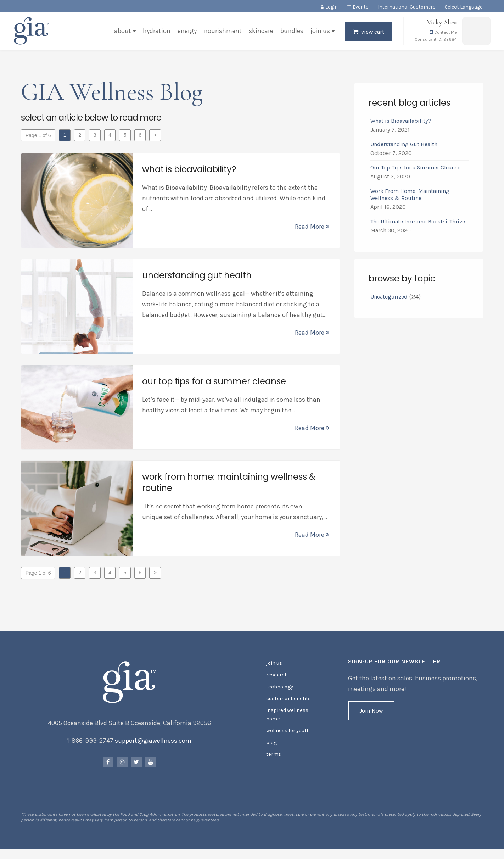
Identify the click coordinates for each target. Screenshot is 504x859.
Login (332, 7)
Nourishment (222, 33)
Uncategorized (389, 298)
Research (277, 680)
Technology (279, 691)
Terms (273, 756)
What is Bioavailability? (400, 122)
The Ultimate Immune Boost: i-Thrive (418, 223)
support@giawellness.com (154, 746)
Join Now (371, 716)
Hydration (156, 33)
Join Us (320, 33)
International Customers (407, 7)
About (122, 33)
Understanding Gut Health (404, 146)
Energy (186, 33)
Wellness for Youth (287, 733)
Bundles (291, 33)
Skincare (260, 33)
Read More (312, 228)
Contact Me (443, 35)
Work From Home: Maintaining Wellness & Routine (410, 196)
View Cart (372, 34)
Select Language (464, 7)
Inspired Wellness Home (286, 718)
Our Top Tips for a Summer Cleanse (415, 169)
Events (361, 7)
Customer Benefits (288, 702)
